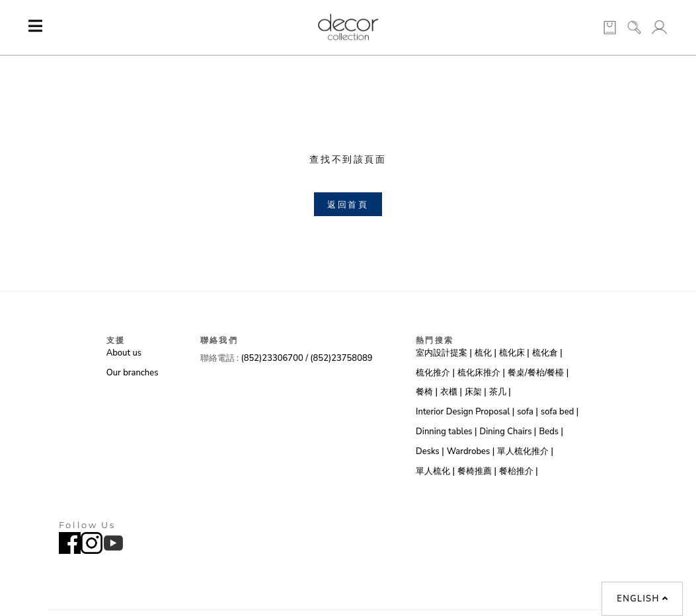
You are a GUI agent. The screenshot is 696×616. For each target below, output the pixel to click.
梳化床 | (514, 353)
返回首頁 (348, 204)
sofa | (527, 412)
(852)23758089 (341, 358)
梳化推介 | (435, 373)
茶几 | (500, 392)
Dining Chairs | (508, 432)
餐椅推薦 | (477, 471)
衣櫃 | (451, 392)
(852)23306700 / (275, 358)
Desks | (430, 451)
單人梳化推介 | (525, 451)
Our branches (133, 373)
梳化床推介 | (481, 373)
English (642, 599)
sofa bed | (560, 412)
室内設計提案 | (444, 353)
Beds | (551, 432)
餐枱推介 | (519, 471)
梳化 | (485, 353)
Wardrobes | (471, 451)
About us (124, 353)
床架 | (476, 392)
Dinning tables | (446, 432)
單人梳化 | (435, 471)
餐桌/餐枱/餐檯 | (538, 373)
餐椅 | (427, 392)
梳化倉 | (547, 353)
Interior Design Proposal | (465, 412)
